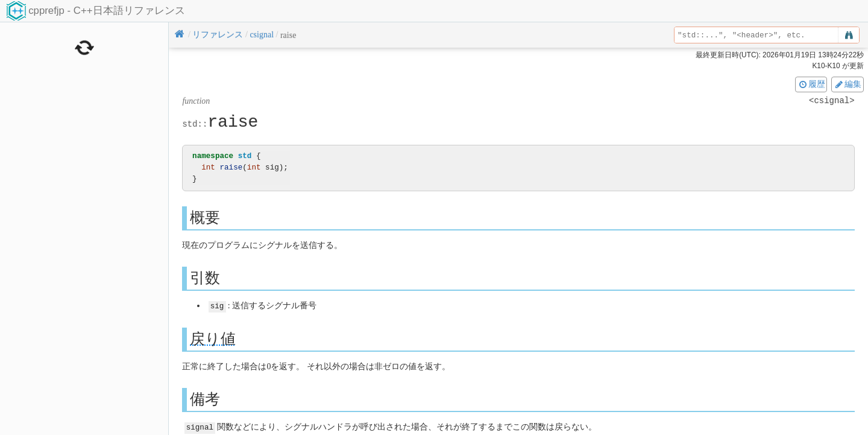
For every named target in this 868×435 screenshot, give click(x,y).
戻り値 (213, 338)
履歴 (811, 84)
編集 (848, 84)
